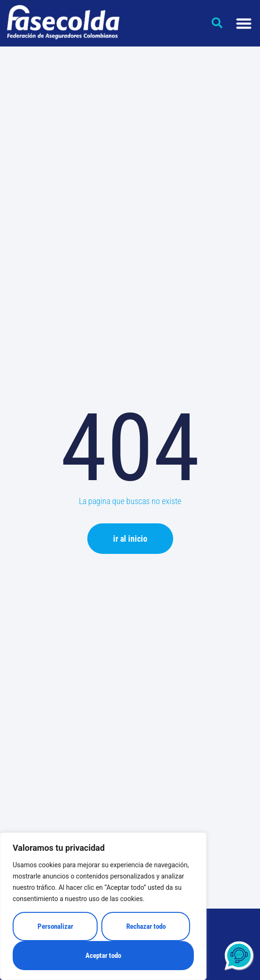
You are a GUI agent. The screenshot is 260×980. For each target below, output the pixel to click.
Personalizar (55, 926)
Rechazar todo (146, 926)
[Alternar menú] (244, 23)
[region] (103, 906)
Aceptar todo (103, 956)
